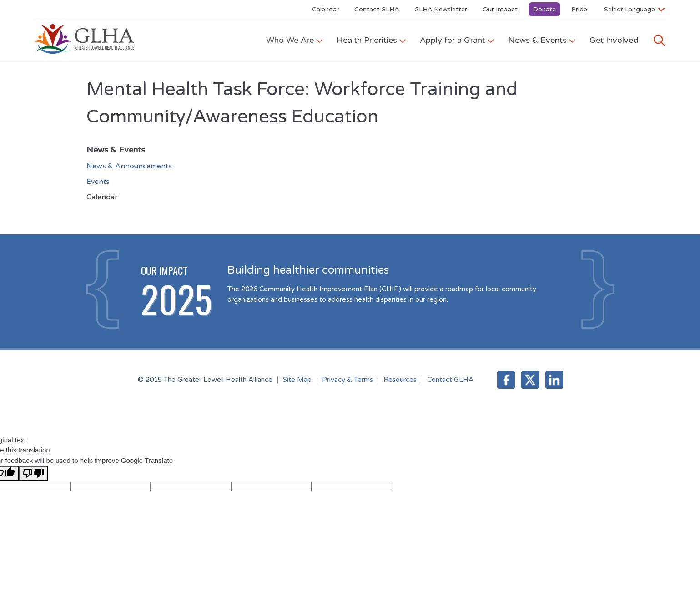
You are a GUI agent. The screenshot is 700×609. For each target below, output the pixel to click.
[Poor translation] (33, 473)
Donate (544, 9)
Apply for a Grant (457, 40)
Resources (400, 380)
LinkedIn (554, 380)
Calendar (325, 9)
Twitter (530, 380)
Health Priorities (371, 40)
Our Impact (500, 9)
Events (98, 182)
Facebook (506, 380)
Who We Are (295, 40)
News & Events (542, 40)
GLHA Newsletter (441, 9)
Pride (579, 9)
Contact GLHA (377, 9)
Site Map (297, 380)
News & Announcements (129, 166)
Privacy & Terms (347, 380)
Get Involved (614, 40)
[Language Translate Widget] (634, 9)
